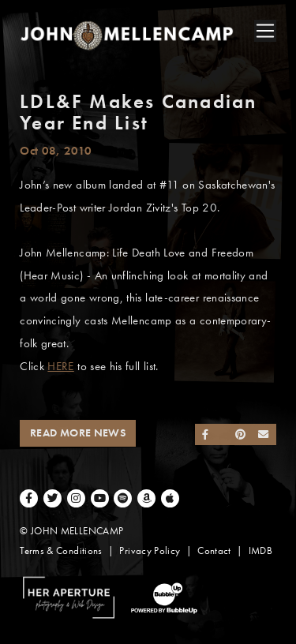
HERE (60, 366)
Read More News (78, 433)
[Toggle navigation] (265, 31)
